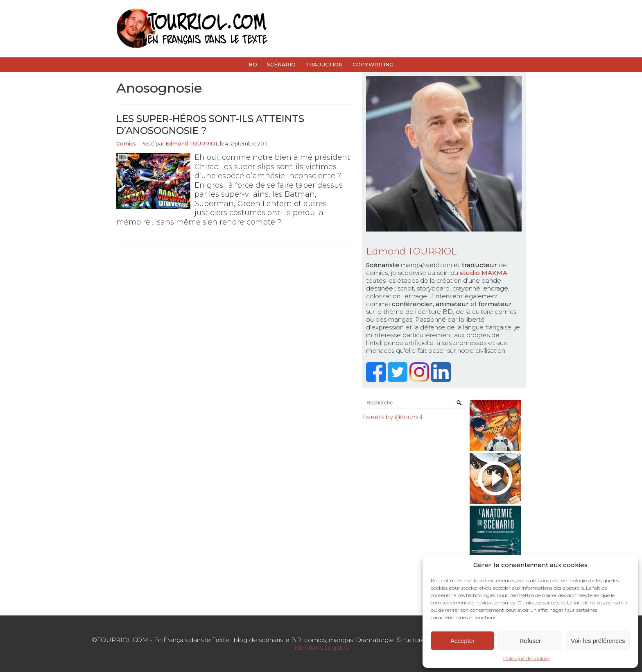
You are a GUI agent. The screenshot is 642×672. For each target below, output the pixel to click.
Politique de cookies (526, 658)
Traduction (324, 65)
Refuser (530, 641)
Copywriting (373, 65)
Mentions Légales (321, 648)
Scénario (281, 65)
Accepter (462, 641)
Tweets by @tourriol (392, 417)
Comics (126, 144)
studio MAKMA (484, 273)
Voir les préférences (598, 641)
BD (253, 65)
